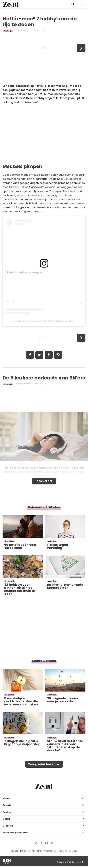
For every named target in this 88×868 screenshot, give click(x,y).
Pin (49, 355)
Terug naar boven (42, 764)
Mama (6, 798)
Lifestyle (8, 826)
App (58, 355)
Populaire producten (15, 833)
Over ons (26, 851)
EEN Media (80, 862)
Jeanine (42, 30)
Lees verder (44, 481)
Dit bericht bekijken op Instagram (24, 272)
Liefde (6, 819)
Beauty (7, 805)
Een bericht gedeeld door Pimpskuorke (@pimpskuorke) (44, 321)
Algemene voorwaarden (55, 851)
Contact (73, 851)
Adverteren (37, 851)
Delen (30, 355)
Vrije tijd (8, 30)
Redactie (15, 851)
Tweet (39, 355)
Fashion (7, 812)
